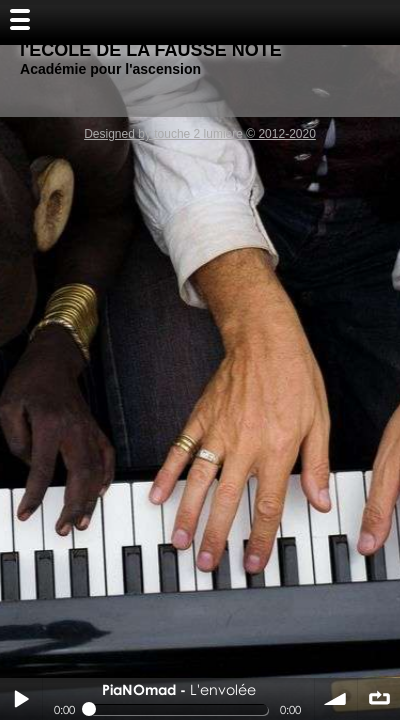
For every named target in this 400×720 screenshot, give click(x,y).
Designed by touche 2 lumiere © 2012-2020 (200, 134)
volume (336, 699)
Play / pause (21, 699)
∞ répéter (379, 699)
